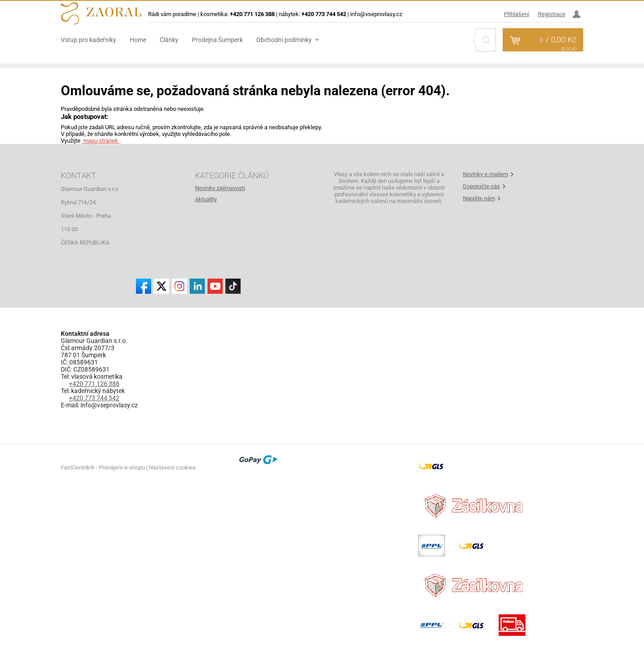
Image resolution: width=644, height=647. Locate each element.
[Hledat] (486, 40)
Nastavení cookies (172, 467)
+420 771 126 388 (94, 384)
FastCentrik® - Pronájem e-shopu (103, 467)
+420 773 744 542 (94, 398)
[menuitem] (95, 40)
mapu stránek (101, 141)
